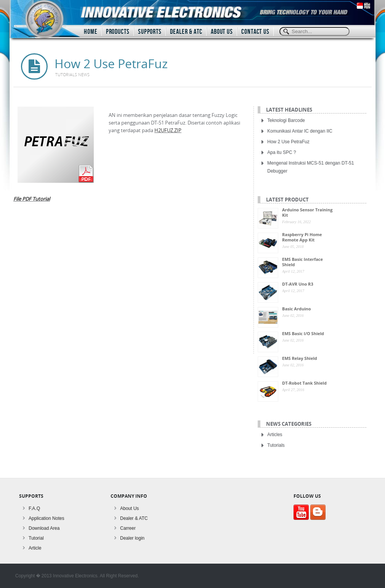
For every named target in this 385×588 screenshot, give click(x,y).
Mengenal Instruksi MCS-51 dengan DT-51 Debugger (310, 167)
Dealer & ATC (134, 518)
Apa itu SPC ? (282, 152)
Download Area (44, 528)
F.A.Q (34, 508)
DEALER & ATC (186, 32)
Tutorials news (72, 74)
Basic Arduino (297, 309)
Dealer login (132, 538)
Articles (275, 435)
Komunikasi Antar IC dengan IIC (300, 131)
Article (35, 548)
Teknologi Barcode (286, 120)
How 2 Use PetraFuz (288, 142)
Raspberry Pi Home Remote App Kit (302, 237)
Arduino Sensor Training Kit (307, 212)
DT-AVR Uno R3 (298, 284)
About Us (129, 508)
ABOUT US (222, 32)
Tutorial (36, 538)
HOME (91, 32)
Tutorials (276, 445)
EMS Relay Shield (300, 358)
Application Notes (46, 518)
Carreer (128, 528)
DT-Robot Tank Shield (304, 383)
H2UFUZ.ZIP (168, 130)
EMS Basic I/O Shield (303, 333)
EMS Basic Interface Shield (302, 262)
